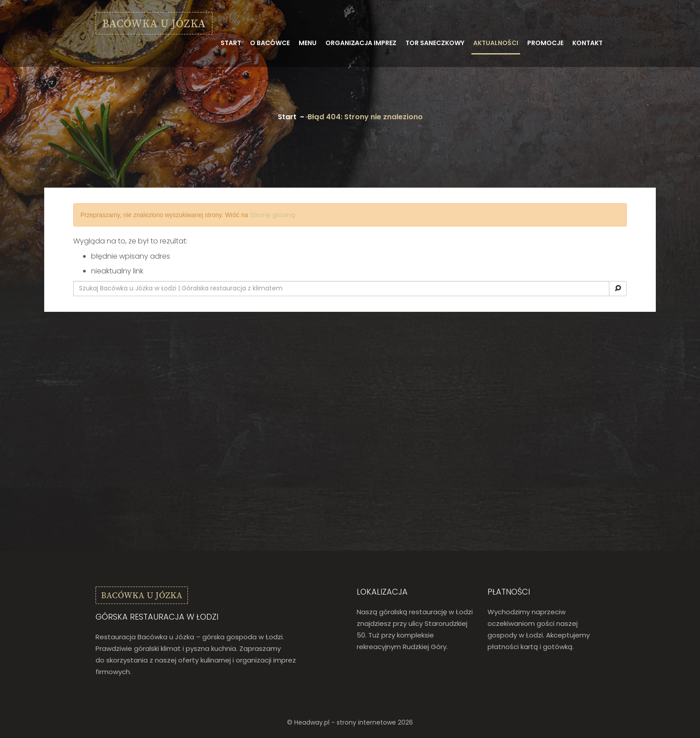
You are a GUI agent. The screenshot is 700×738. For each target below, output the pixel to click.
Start (231, 43)
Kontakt (587, 43)
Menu (308, 43)
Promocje (545, 43)
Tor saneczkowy (435, 43)
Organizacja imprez (361, 43)
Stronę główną (273, 215)
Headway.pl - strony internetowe (345, 722)
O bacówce (270, 43)
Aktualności (496, 43)
